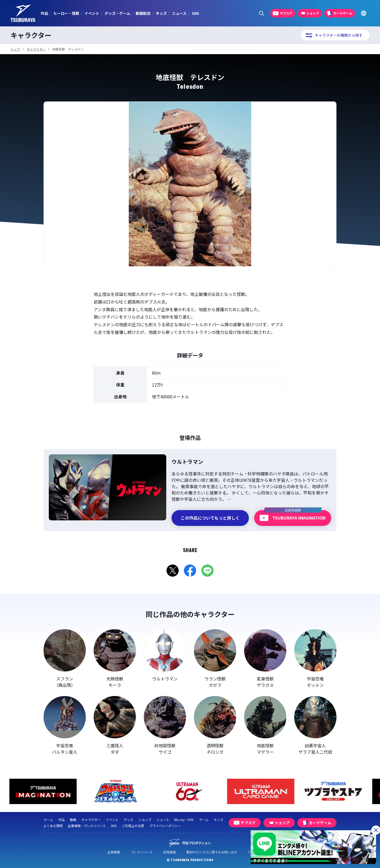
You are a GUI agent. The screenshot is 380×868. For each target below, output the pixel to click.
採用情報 (169, 852)
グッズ (129, 820)
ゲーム (204, 820)
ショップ (145, 820)
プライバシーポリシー (165, 826)
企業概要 (114, 852)
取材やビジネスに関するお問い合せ (212, 852)
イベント (92, 13)
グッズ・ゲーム (117, 13)
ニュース (179, 13)
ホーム (48, 820)
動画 (73, 820)
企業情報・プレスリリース (87, 826)
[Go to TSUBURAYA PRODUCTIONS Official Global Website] (364, 13)
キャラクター (36, 49)
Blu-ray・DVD (184, 820)
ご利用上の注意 (133, 826)
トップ (15, 49)
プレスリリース (142, 852)
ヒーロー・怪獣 (66, 13)
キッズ (161, 13)
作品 (44, 13)
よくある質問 (53, 826)
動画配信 (143, 13)
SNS (196, 13)
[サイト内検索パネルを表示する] (262, 13)
